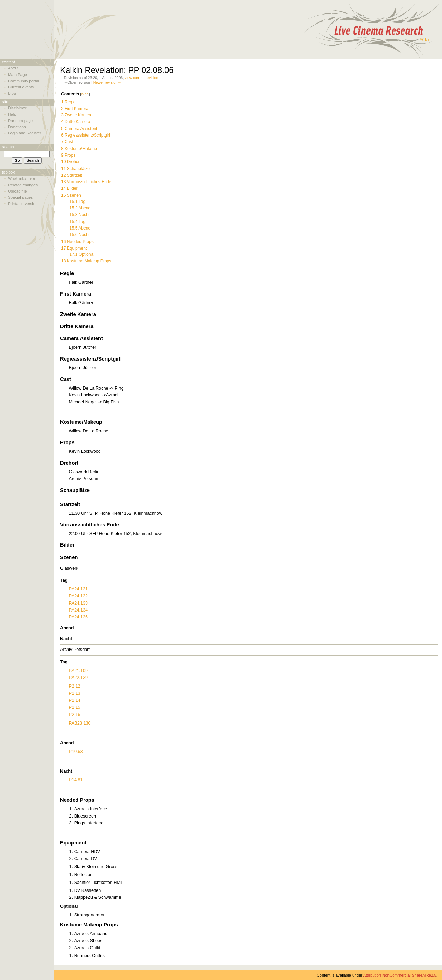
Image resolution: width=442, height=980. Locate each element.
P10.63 (76, 752)
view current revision (141, 78)
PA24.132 (78, 596)
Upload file (17, 191)
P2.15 (74, 707)
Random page (20, 121)
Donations (17, 127)
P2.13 (74, 693)
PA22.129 (78, 678)
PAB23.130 (80, 723)
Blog (12, 93)
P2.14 (74, 700)
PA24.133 (78, 603)
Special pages (20, 197)
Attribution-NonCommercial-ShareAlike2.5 (400, 975)
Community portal (23, 81)
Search (8, 147)
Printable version (23, 204)
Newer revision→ (107, 82)
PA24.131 (78, 589)
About (13, 68)
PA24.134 (78, 610)
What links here (22, 178)
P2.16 (74, 715)
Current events (21, 87)
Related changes (23, 185)
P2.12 (74, 686)
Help (12, 114)
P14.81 (76, 780)
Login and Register (25, 133)
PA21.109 (78, 671)
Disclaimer (17, 108)
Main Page (17, 75)
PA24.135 (78, 617)
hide (85, 94)
